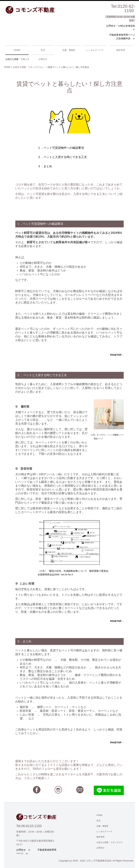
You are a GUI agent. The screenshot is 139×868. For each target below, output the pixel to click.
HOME (17, 50)
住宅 (43, 50)
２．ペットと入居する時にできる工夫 (62, 157)
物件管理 (121, 50)
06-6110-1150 (31, 826)
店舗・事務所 (69, 50)
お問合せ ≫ (23, 850)
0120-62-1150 (126, 8)
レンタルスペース (95, 50)
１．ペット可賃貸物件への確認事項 (61, 148)
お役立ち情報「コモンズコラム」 (17, 59)
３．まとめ (45, 166)
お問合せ (43, 59)
